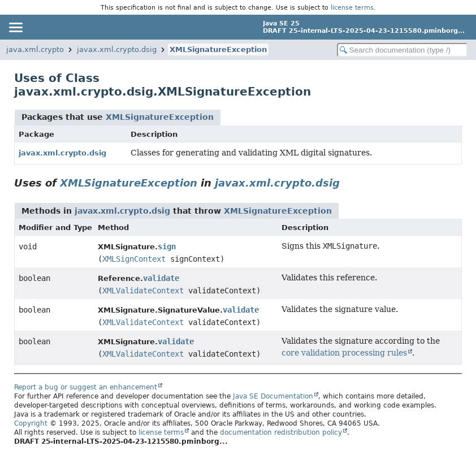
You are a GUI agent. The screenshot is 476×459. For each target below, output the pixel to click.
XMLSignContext (134, 259)
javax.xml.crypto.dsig (117, 49)
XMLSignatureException (218, 49)
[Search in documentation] (402, 50)
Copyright (31, 423)
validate (161, 278)
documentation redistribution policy (281, 432)
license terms (352, 7)
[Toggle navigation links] (15, 27)
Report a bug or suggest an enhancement (86, 387)
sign (167, 246)
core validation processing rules (344, 353)
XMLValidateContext (143, 291)
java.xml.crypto (35, 49)
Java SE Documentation (273, 396)
